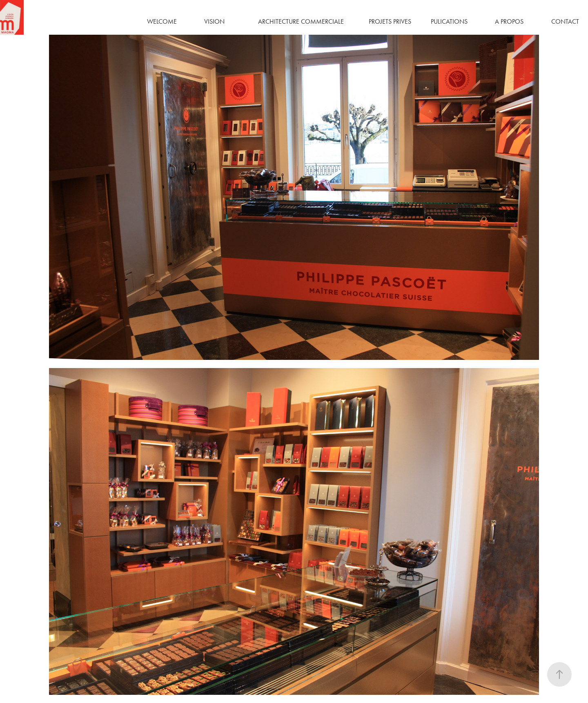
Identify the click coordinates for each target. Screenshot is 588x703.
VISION (214, 21)
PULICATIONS (449, 21)
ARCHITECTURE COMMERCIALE (301, 21)
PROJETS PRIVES (390, 21)
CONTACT (565, 21)
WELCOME (162, 21)
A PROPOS (509, 21)
